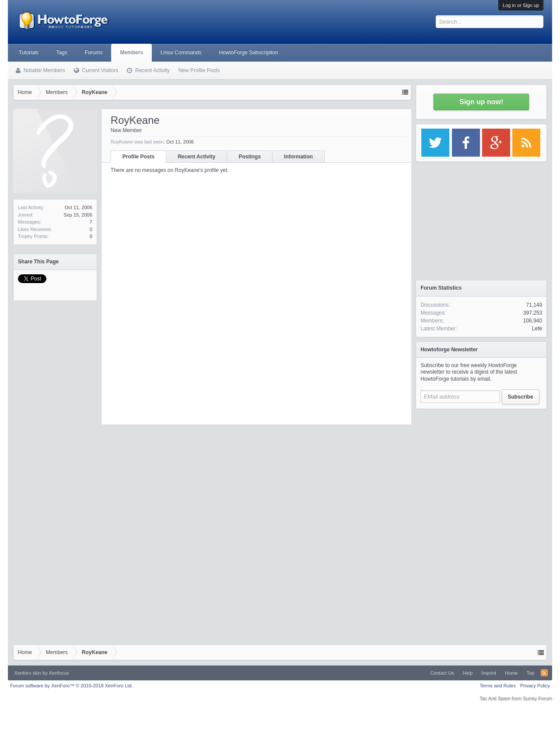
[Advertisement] (481, 468)
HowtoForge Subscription (248, 53)
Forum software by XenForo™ (72, 686)
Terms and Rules (498, 686)
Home (511, 673)
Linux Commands (181, 53)
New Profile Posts (199, 70)
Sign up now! (481, 102)
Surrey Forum (537, 698)
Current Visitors (100, 70)
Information (298, 157)
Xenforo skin (28, 673)
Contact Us (442, 673)
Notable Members (44, 70)
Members (131, 53)
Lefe (537, 329)
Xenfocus (59, 673)
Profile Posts (138, 157)
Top (530, 673)
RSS (544, 673)
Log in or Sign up (521, 5)
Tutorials (29, 53)
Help (468, 673)
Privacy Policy (535, 686)
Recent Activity (196, 157)
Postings (250, 157)
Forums (94, 53)
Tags (61, 53)
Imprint (489, 673)
